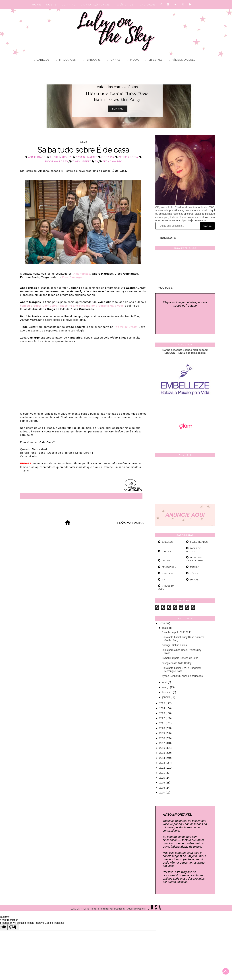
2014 (162, 758)
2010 (162, 778)
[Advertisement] (185, 481)
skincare (168, 573)
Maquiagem (66, 60)
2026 (162, 623)
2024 (162, 708)
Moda (132, 60)
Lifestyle (153, 60)
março (166, 687)
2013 (162, 763)
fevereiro (167, 692)
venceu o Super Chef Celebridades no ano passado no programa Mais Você (72, 306)
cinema (167, 551)
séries (194, 573)
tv (97, 162)
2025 (162, 703)
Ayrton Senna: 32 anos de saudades (182, 676)
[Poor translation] (13, 927)
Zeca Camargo (112, 162)
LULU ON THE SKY (80, 909)
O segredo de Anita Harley (177, 663)
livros (166, 561)
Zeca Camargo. (72, 277)
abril (165, 682)
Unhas (113, 60)
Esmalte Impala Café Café (176, 632)
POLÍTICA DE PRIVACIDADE (135, 5)
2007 (162, 793)
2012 (162, 768)
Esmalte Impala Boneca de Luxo (180, 658)
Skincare (91, 60)
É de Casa (108, 157)
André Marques (61, 157)
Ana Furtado (37, 157)
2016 (162, 748)
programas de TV (56, 162)
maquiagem (169, 567)
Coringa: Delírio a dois (174, 645)
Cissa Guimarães (86, 157)
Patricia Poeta (128, 157)
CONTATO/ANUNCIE (95, 5)
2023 (162, 713)
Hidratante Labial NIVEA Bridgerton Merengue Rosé (182, 670)
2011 (162, 773)
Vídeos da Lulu (182, 60)
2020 (162, 728)
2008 (162, 788)
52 (131, 484)
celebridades (199, 542)
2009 (162, 783)
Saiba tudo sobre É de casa (83, 150)
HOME (37, 5)
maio (165, 628)
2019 (162, 733)
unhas (194, 580)
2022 (162, 718)
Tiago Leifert (82, 162)
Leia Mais (118, 109)
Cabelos (41, 60)
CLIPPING (69, 5)
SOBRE (51, 5)
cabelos (167, 542)
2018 (162, 738)
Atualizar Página (136, 909)
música (195, 567)
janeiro (166, 697)
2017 (162, 743)
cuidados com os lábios (117, 87)
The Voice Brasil (125, 327)
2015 (162, 753)
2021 (162, 723)
